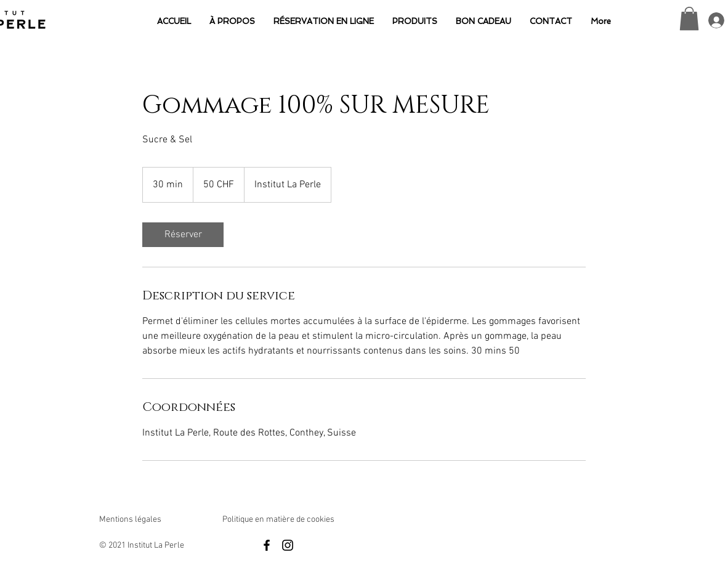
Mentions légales (130, 520)
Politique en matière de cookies (279, 520)
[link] (183, 235)
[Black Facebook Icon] (267, 545)
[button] (689, 18)
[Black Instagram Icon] (288, 545)
